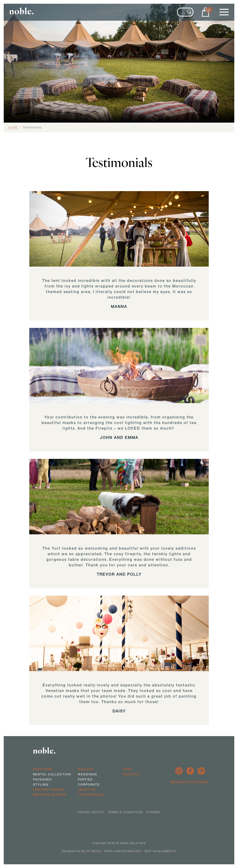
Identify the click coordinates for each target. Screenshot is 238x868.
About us (87, 790)
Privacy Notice (91, 812)
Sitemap (153, 812)
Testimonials (91, 795)
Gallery (86, 769)
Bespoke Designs (50, 795)
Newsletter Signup (189, 782)
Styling (41, 785)
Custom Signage (49, 790)
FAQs (127, 769)
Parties (85, 779)
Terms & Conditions (125, 812)
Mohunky (135, 851)
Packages (42, 779)
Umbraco (169, 851)
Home (13, 127)
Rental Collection (52, 774)
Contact (131, 774)
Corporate (89, 785)
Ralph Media (91, 851)
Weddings (88, 774)
